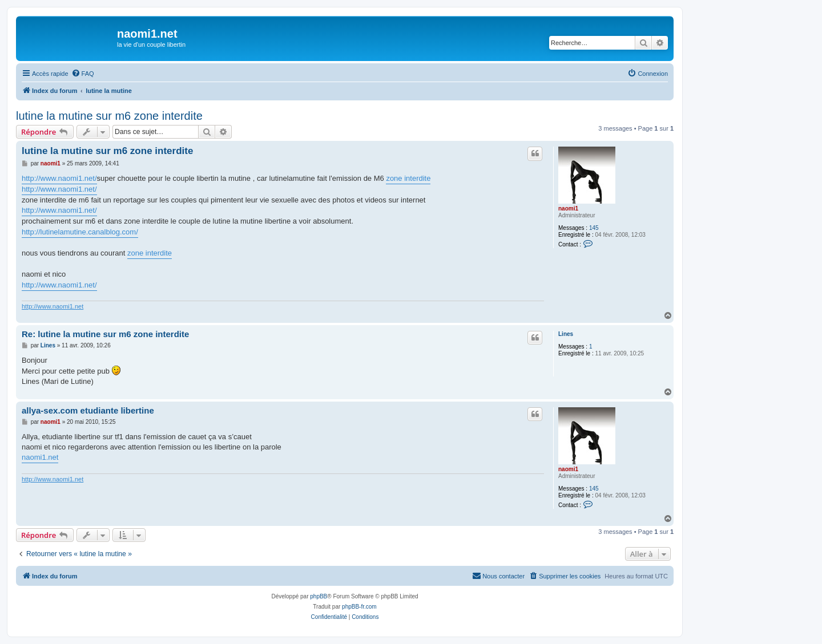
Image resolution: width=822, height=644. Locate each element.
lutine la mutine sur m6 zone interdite (109, 116)
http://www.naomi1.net (53, 306)
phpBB (319, 596)
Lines (566, 334)
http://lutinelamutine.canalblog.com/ (80, 232)
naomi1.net (40, 457)
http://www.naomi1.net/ (59, 178)
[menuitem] (83, 74)
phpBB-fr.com (359, 607)
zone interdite (408, 178)
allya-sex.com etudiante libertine (88, 410)
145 (594, 228)
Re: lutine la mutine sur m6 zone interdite (105, 334)
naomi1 (568, 208)
